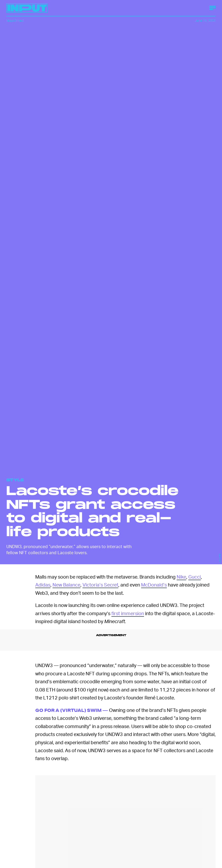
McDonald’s (154, 585)
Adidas (43, 585)
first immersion (128, 613)
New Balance (66, 585)
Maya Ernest (15, 21)
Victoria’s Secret (100, 585)
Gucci (195, 577)
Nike (181, 577)
